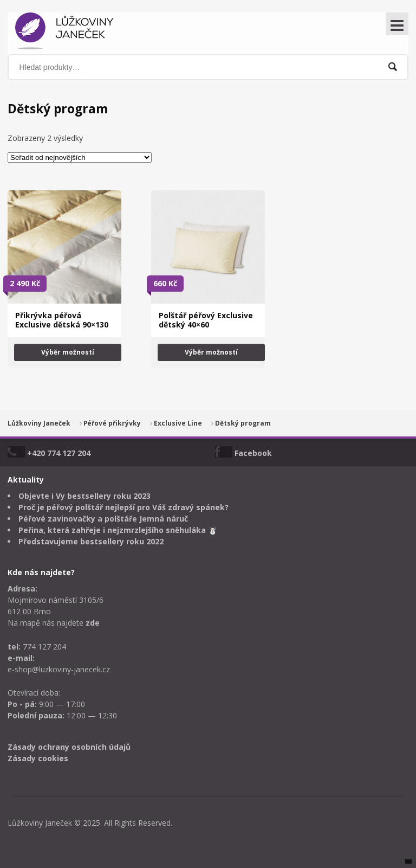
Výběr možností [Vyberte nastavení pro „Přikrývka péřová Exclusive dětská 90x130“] (68, 352)
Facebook (253, 453)
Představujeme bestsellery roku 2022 (91, 541)
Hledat (393, 67)
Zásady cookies (38, 758)
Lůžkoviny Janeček (39, 423)
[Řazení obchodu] (80, 157)
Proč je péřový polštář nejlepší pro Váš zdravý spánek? (123, 507)
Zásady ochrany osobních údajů (69, 747)
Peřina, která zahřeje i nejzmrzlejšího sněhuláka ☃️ (118, 530)
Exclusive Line (178, 423)
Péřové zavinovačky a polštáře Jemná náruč (103, 519)
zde (93, 623)
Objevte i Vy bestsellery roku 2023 (84, 496)
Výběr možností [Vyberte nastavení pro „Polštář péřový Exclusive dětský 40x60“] (211, 352)
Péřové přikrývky (112, 423)
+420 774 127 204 (59, 453)
